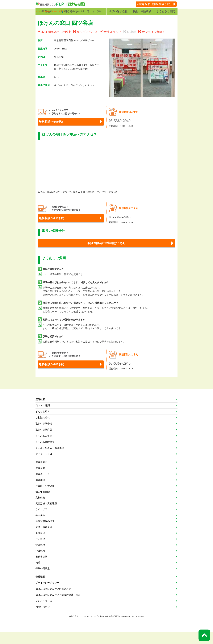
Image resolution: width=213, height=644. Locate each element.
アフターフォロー (45, 466)
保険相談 (40, 492)
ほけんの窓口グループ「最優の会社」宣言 (58, 607)
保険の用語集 (43, 581)
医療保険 (40, 545)
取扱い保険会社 (118, 11)
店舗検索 (47, 11)
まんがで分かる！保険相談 (50, 460)
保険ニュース (43, 486)
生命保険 (40, 527)
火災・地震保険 (44, 539)
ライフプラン (43, 522)
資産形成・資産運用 (46, 516)
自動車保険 (41, 569)
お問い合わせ (43, 619)
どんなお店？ (43, 424)
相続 (38, 575)
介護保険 (40, 563)
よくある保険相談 (45, 454)
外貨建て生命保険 (45, 498)
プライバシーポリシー (47, 595)
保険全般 (40, 480)
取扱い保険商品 (142, 11)
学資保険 (40, 557)
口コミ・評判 (95, 11)
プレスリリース (44, 613)
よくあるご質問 (166, 11)
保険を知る (41, 474)
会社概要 (40, 589)
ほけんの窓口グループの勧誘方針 (53, 601)
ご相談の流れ (43, 430)
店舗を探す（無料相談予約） (155, 4)
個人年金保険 (43, 504)
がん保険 (40, 551)
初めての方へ (72, 11)
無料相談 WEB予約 (55, 129)
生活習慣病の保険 (45, 533)
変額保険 (40, 510)
